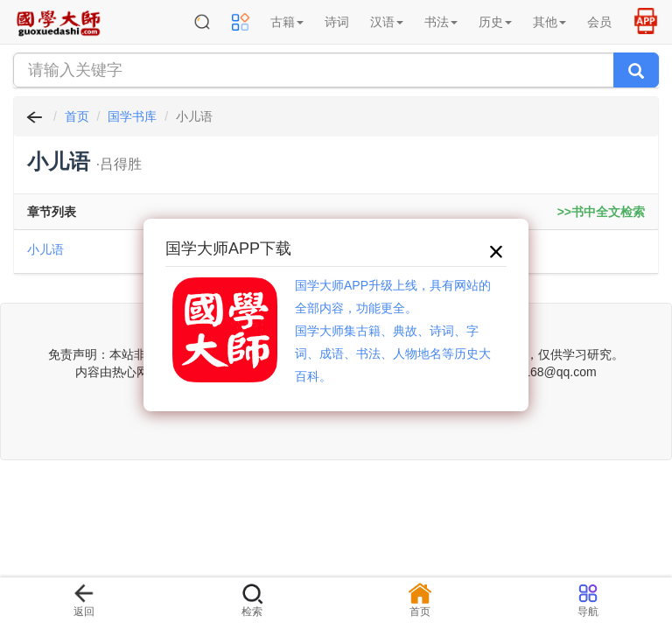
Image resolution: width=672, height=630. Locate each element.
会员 (599, 22)
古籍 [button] (287, 22)
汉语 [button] (387, 22)
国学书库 (132, 116)
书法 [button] (441, 22)
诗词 (337, 22)
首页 (77, 116)
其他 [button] (549, 22)
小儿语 (45, 249)
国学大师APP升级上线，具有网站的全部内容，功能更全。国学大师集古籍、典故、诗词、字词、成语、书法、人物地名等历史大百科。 (393, 331)
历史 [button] (495, 22)
